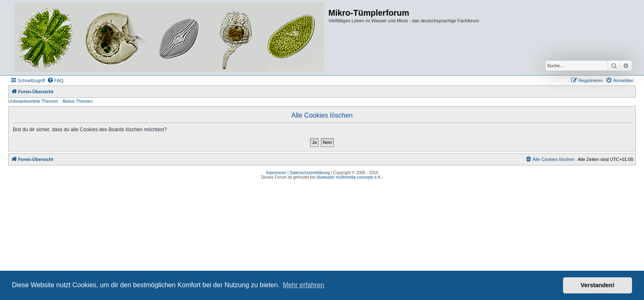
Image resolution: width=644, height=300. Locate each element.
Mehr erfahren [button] (303, 285)
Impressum (276, 173)
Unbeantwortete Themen (33, 101)
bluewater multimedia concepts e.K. (349, 177)
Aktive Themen (77, 101)
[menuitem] (55, 80)
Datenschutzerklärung (310, 173)
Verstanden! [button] (598, 285)
